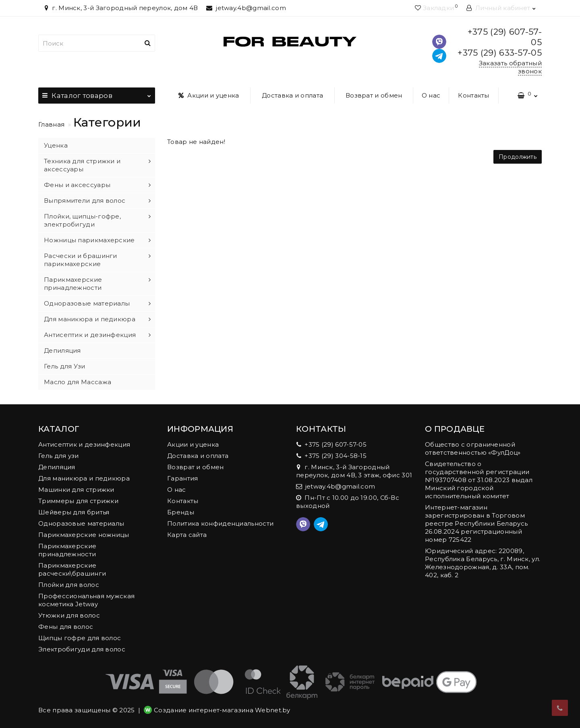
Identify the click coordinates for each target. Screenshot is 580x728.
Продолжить (518, 157)
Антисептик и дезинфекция (90, 335)
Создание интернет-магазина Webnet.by (222, 710)
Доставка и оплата (292, 95)
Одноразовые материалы (87, 303)
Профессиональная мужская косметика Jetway (86, 600)
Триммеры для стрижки (78, 501)
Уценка (56, 145)
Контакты (473, 95)
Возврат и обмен (374, 95)
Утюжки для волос (69, 615)
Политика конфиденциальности (220, 523)
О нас (431, 95)
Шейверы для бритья (74, 512)
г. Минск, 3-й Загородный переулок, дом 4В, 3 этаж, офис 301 (354, 471)
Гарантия (182, 478)
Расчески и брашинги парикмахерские (81, 260)
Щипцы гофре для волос (80, 638)
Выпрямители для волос (85, 201)
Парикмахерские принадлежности (73, 284)
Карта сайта (187, 535)
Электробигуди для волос (82, 649)
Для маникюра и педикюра (90, 319)
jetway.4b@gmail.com (246, 8)
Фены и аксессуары (77, 185)
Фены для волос (66, 627)
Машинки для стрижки (76, 490)
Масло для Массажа (78, 382)
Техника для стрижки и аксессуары (82, 165)
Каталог (97, 94)
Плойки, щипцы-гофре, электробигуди (82, 220)
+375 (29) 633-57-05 (500, 53)
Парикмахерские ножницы (84, 535)
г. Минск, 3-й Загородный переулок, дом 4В (120, 8)
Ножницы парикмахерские (89, 240)
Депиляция (62, 350)
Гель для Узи (65, 366)
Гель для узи (59, 456)
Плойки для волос (69, 585)
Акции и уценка (209, 95)
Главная (51, 124)
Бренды (181, 512)
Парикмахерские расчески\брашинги (72, 569)
